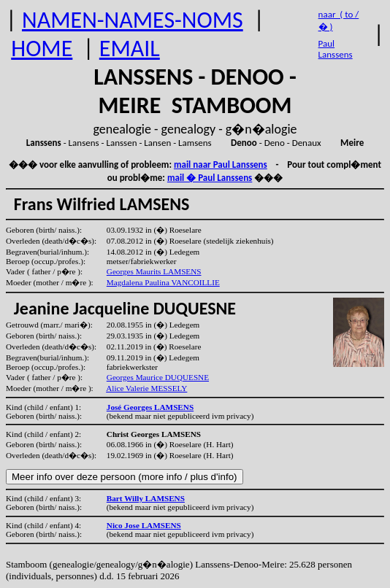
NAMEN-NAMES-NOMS (133, 20)
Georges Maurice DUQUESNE (158, 377)
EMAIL (130, 49)
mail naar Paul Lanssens (221, 165)
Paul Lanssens (336, 49)
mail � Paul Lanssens (210, 178)
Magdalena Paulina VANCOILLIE (163, 282)
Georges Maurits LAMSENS (154, 271)
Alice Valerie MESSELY (146, 388)
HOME (42, 49)
